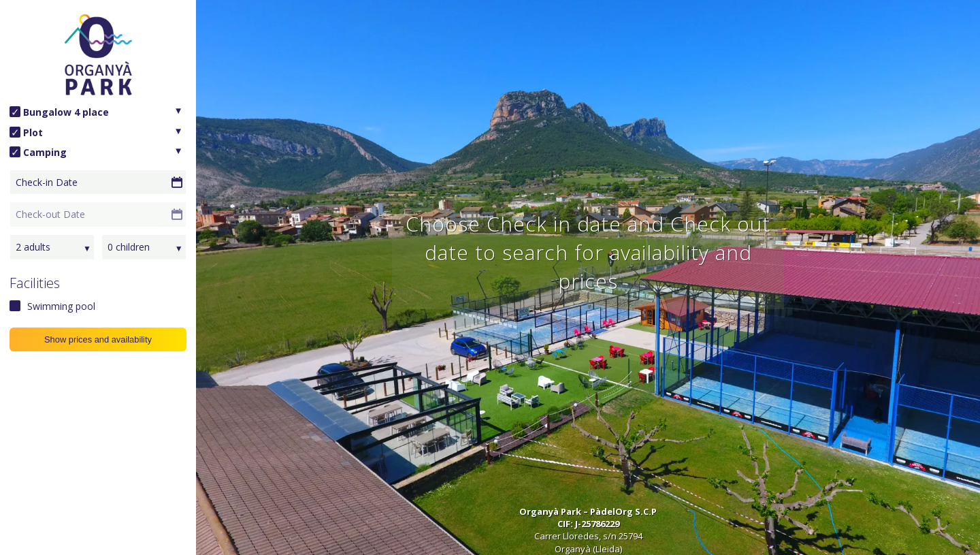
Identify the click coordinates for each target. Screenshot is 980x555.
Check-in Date (47, 182)
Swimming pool (61, 306)
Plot (33, 132)
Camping (45, 152)
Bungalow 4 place (66, 112)
